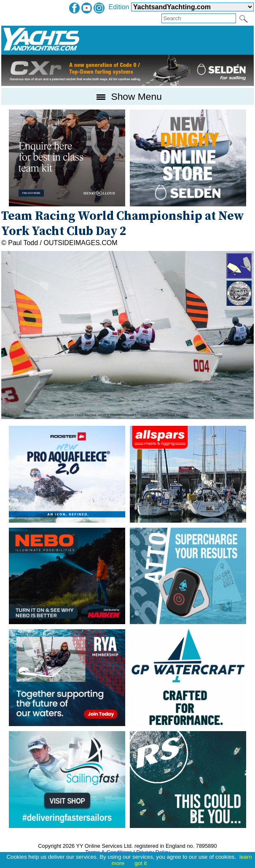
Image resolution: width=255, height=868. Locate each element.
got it (141, 863)
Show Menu (127, 96)
